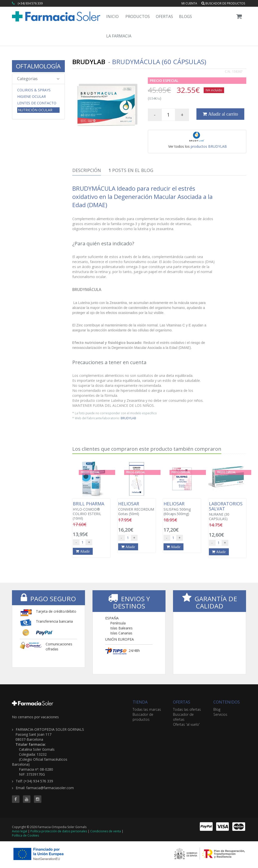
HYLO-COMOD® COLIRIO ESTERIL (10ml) (91, 511)
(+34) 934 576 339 (30, 3)
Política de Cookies (25, 835)
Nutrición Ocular (35, 110)
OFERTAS (182, 702)
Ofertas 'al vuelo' (186, 724)
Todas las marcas (147, 709)
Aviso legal (20, 831)
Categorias (39, 79)
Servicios (220, 714)
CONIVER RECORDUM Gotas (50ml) (137, 509)
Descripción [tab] (87, 170)
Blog (217, 709)
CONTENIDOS (227, 702)
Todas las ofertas (187, 709)
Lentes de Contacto (37, 103)
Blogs (185, 16)
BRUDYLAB (128, 418)
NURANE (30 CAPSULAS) (227, 511)
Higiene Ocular (32, 97)
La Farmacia (119, 36)
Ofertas (164, 16)
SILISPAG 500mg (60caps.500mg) (182, 509)
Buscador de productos (223, 3)
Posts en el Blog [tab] (131, 170)
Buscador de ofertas (183, 717)
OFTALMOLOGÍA (38, 66)
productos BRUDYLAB (209, 146)
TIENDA (140, 702)
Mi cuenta (189, 3)
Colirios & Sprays (34, 90)
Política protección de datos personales (59, 831)
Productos (138, 16)
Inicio (112, 16)
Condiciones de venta (106, 831)
